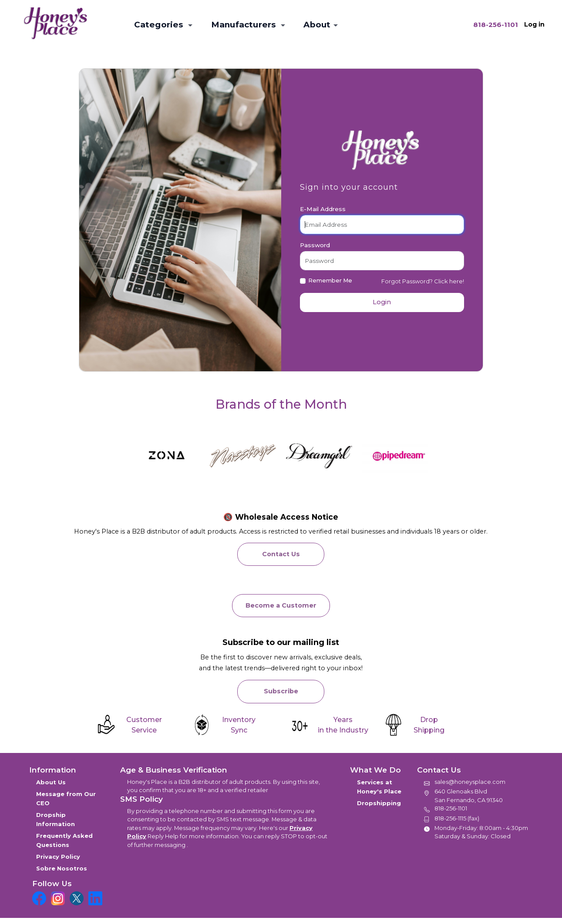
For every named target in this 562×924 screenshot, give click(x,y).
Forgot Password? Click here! (423, 281)
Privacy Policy (58, 857)
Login (382, 302)
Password (315, 245)
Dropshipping (380, 803)
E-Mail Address (323, 209)
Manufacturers (245, 25)
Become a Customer (281, 605)
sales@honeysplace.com (470, 782)
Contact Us (281, 554)
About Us (51, 782)
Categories (160, 25)
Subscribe (281, 691)
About (317, 25)
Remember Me (330, 280)
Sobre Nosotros (62, 868)
